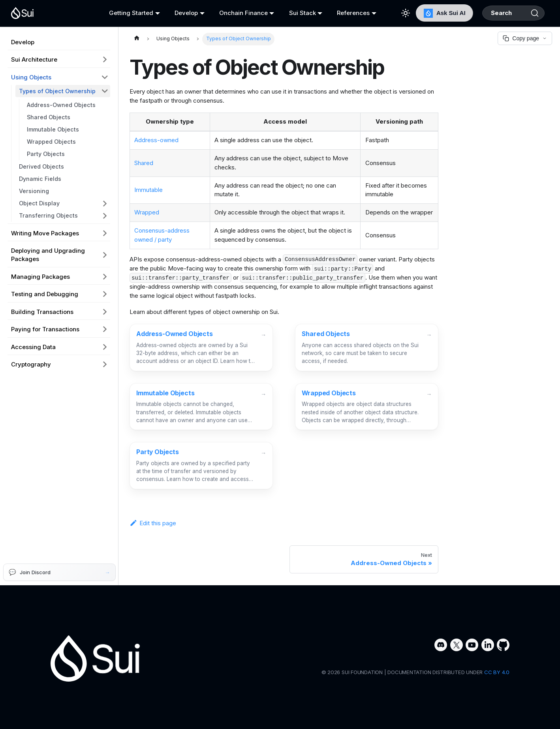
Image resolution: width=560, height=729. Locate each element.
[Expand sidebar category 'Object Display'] (105, 203)
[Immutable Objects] (201, 407)
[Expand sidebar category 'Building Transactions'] (105, 312)
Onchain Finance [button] (238, 13)
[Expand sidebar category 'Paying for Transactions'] (105, 329)
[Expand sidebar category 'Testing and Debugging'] (105, 294)
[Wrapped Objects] (367, 407)
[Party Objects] (201, 466)
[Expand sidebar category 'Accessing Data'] (105, 347)
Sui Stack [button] (295, 13)
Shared (144, 163)
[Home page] (137, 39)
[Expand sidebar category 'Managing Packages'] (105, 276)
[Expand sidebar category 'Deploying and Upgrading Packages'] (105, 255)
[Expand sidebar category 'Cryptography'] (105, 364)
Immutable (148, 190)
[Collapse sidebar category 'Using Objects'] (105, 77)
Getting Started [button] (129, 13)
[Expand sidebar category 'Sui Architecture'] (105, 60)
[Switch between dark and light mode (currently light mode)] (394, 13)
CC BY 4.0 (497, 672)
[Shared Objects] (367, 348)
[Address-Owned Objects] (201, 348)
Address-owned (156, 140)
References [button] (344, 13)
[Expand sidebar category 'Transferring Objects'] (105, 216)
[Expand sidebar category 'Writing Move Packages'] (105, 233)
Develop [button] (182, 13)
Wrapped (147, 212)
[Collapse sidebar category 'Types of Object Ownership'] (105, 91)
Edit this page (153, 523)
